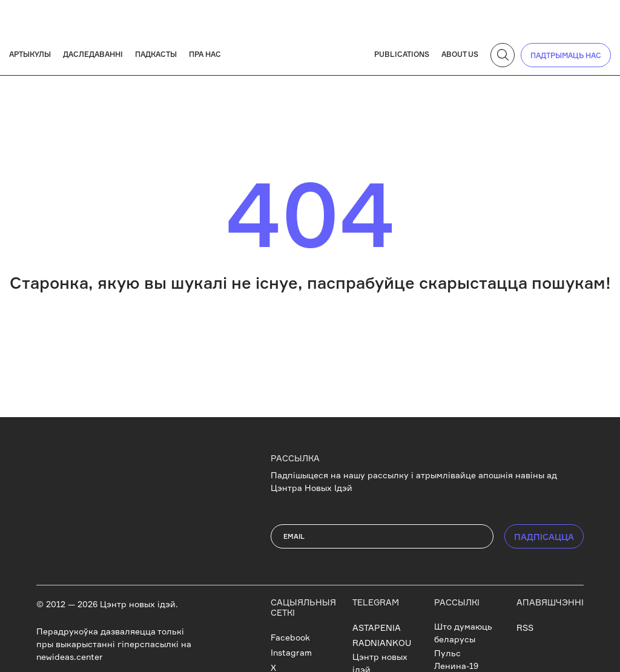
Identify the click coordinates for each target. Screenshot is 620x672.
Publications (402, 54)
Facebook (290, 637)
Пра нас (205, 54)
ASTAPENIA (377, 628)
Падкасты (156, 54)
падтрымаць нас (566, 55)
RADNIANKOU (382, 643)
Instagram (291, 652)
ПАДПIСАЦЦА (544, 537)
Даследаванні (93, 54)
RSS (525, 628)
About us (460, 54)
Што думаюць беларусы (463, 633)
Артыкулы (30, 54)
